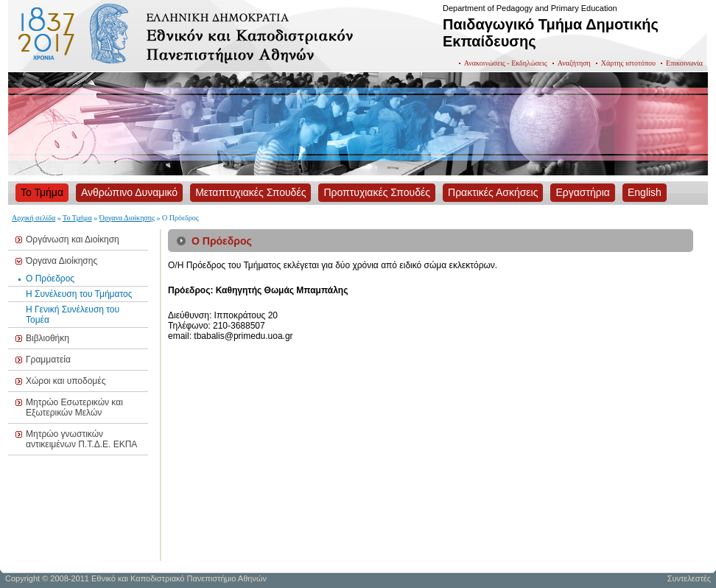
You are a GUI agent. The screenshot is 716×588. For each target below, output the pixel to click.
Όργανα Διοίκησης (127, 218)
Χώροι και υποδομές (66, 381)
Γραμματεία (48, 360)
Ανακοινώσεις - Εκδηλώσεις (506, 63)
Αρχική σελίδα (34, 218)
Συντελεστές (689, 578)
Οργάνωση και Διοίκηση (73, 239)
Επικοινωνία (684, 63)
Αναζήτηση (574, 63)
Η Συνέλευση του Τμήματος (79, 294)
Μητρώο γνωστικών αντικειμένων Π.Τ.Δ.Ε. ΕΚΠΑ (81, 439)
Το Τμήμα (77, 218)
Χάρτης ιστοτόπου (628, 63)
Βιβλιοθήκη (48, 338)
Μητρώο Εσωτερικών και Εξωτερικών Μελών (74, 407)
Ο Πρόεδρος (50, 279)
